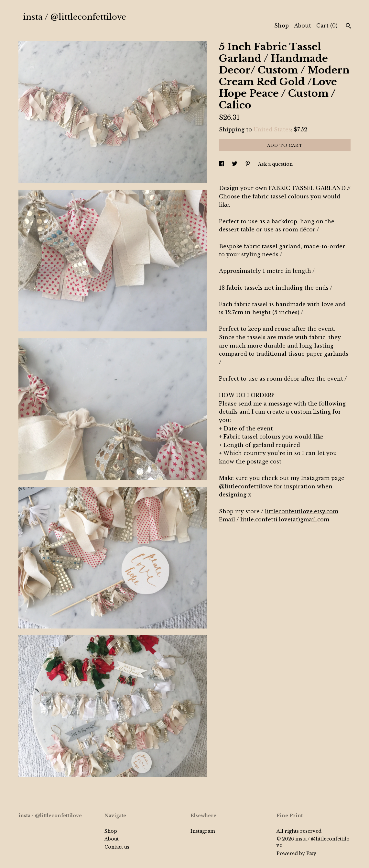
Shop (282, 26)
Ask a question (275, 164)
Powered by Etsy (296, 853)
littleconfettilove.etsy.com (302, 511)
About (303, 26)
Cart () (327, 26)
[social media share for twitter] (235, 164)
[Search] (348, 27)
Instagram (203, 831)
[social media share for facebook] (222, 164)
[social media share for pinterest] (248, 164)
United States (272, 129)
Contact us (117, 847)
